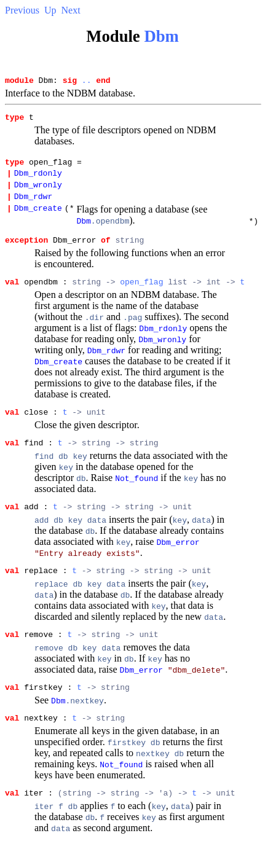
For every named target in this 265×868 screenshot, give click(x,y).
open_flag (141, 296)
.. (87, 82)
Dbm (161, 36)
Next (71, 10)
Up (50, 10)
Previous (22, 10)
